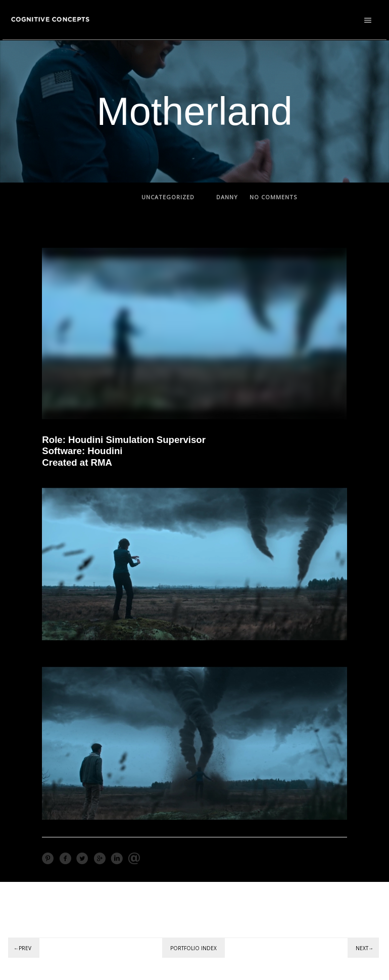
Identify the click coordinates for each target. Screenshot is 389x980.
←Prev (22, 948)
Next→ (364, 948)
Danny (227, 197)
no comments (273, 197)
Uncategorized (168, 197)
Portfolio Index (193, 948)
